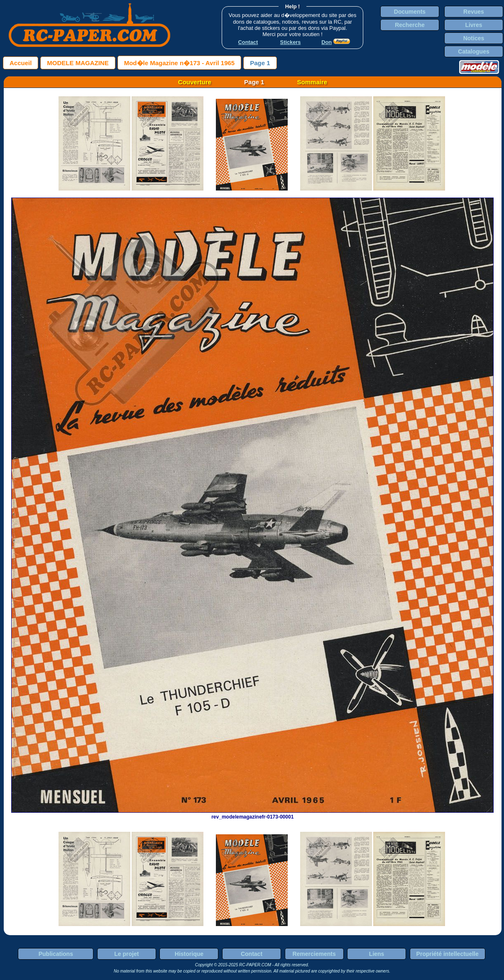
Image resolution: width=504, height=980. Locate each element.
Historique (189, 954)
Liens (377, 954)
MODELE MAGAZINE (78, 63)
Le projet (126, 954)
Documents (410, 12)
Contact (252, 954)
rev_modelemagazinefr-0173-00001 (252, 814)
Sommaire (312, 82)
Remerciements (314, 954)
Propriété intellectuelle (448, 954)
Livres (473, 25)
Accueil (21, 63)
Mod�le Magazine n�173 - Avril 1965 (179, 63)
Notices (474, 38)
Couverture (195, 82)
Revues (474, 12)
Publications (56, 954)
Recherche (410, 25)
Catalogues (473, 51)
